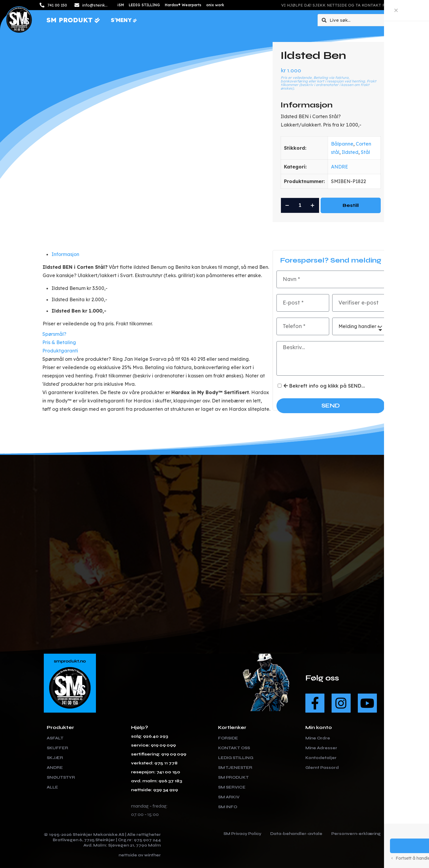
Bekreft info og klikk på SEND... (324, 386)
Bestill (351, 205)
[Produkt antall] (300, 205)
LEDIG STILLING (236, 758)
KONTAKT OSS (234, 748)
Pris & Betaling (59, 342)
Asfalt (55, 738)
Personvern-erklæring (356, 834)
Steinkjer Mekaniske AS (98, 834)
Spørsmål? (54, 334)
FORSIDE (228, 738)
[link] (174, 659)
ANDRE (339, 167)
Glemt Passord (322, 767)
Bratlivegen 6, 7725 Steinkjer (84, 840)
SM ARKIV (229, 797)
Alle (52, 787)
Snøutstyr (61, 777)
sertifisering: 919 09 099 (159, 754)
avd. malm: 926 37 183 (157, 781)
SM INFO (228, 807)
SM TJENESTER (235, 767)
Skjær (55, 758)
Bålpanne (342, 144)
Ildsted (350, 152)
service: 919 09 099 (153, 745)
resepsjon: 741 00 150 (156, 772)
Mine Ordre (318, 738)
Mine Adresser (321, 748)
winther (153, 855)
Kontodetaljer (321, 758)
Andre (55, 767)
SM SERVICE (232, 787)
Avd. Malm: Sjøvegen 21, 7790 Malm (122, 845)
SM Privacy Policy (242, 834)
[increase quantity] (313, 205)
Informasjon (65, 254)
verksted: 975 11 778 (154, 763)
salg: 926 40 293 (150, 736)
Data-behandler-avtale (296, 834)
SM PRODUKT (233, 777)
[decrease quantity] (287, 205)
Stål (365, 152)
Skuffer (57, 748)
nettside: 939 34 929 (154, 790)
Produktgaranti (60, 350)
